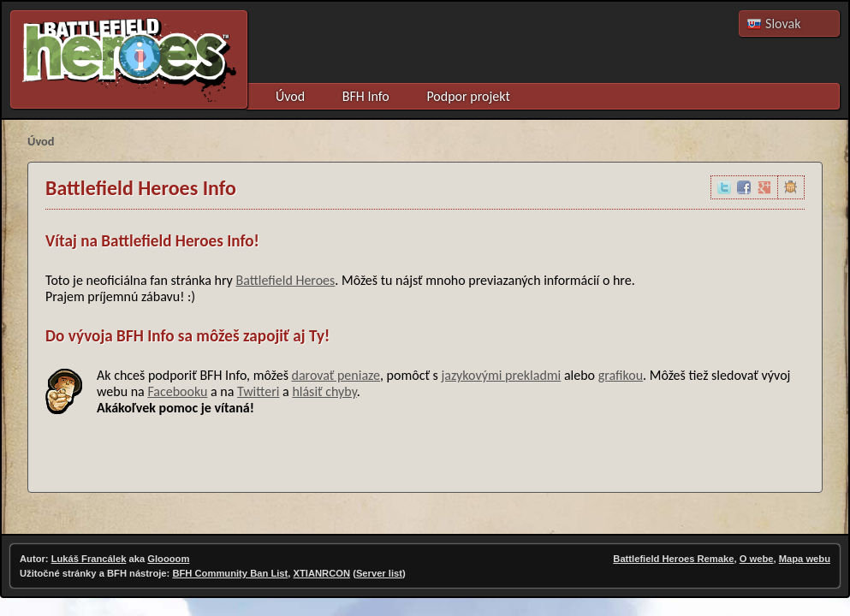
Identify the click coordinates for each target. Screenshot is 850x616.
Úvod (290, 96)
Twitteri (258, 391)
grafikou (621, 375)
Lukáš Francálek (89, 559)
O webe (757, 559)
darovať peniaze (336, 375)
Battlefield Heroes (285, 280)
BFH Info (366, 96)
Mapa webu (805, 559)
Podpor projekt (468, 96)
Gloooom (168, 559)
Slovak (783, 24)
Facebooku (177, 391)
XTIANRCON (322, 573)
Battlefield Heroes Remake (673, 559)
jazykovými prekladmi (501, 375)
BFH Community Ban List (230, 573)
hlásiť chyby (324, 391)
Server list (379, 573)
